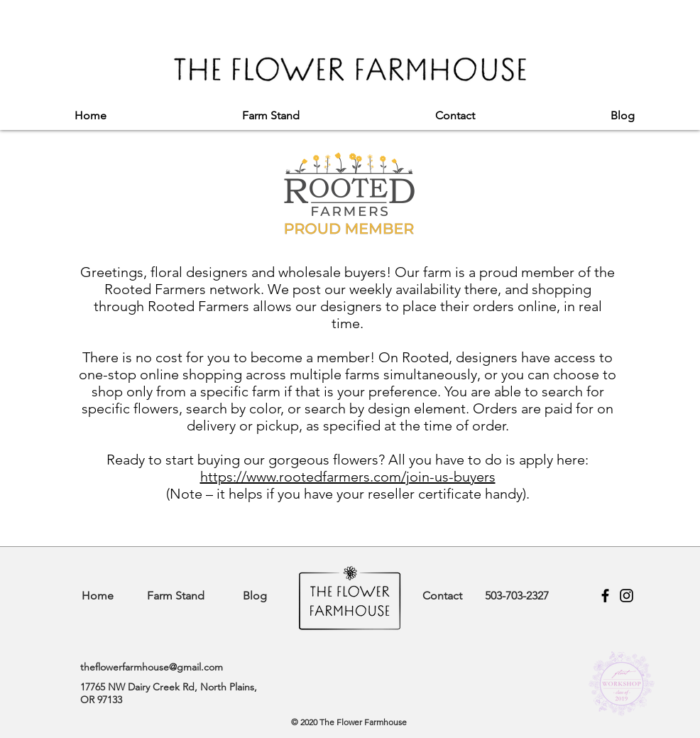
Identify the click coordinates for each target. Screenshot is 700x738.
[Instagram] (627, 596)
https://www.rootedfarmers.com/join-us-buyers (348, 477)
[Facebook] (605, 596)
